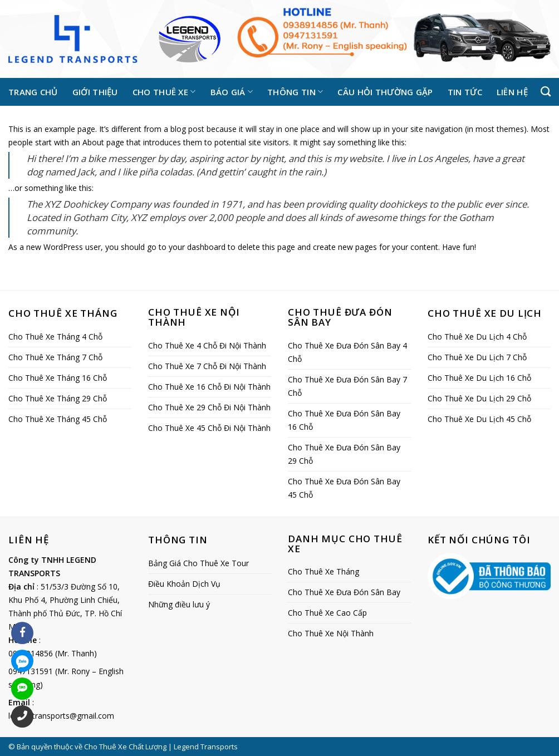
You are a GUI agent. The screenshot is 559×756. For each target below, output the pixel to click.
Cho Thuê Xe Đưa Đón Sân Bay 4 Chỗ (347, 352)
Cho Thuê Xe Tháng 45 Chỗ (58, 419)
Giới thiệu (95, 92)
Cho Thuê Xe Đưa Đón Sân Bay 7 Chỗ (347, 386)
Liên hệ (512, 92)
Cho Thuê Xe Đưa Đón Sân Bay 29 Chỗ (344, 454)
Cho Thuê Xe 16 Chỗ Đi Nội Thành (209, 387)
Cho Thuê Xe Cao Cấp (327, 613)
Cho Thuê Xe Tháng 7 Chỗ (55, 357)
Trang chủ (33, 92)
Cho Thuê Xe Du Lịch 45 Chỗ (479, 419)
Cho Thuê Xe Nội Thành (331, 633)
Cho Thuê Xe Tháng (323, 571)
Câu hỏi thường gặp (385, 92)
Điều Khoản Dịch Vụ (184, 584)
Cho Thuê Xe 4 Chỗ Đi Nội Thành (207, 345)
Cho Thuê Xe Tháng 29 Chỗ (58, 398)
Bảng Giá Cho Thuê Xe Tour (198, 563)
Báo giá (232, 92)
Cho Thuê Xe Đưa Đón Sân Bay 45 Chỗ (344, 488)
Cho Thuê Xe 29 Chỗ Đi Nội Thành (209, 407)
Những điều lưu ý (179, 604)
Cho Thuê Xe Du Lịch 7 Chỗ (477, 357)
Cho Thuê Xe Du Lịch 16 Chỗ (479, 378)
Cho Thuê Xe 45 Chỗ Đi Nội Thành (209, 428)
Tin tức (465, 92)
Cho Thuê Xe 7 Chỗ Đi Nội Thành (207, 366)
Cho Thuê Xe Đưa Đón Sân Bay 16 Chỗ (344, 420)
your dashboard (197, 247)
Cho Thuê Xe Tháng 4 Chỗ (55, 337)
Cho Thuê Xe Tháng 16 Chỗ (58, 378)
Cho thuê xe (164, 92)
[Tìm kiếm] (546, 92)
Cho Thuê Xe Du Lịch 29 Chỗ (479, 398)
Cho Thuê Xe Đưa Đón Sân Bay (344, 592)
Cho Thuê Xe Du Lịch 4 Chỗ (477, 337)
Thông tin (295, 92)
